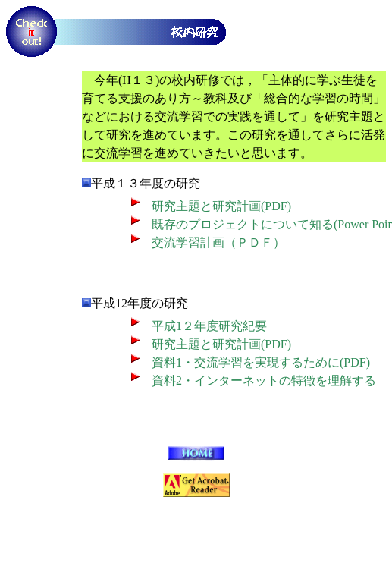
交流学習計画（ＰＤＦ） (218, 242)
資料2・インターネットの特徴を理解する (264, 381)
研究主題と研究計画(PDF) (221, 206)
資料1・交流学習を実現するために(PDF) (261, 362)
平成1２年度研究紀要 (209, 326)
